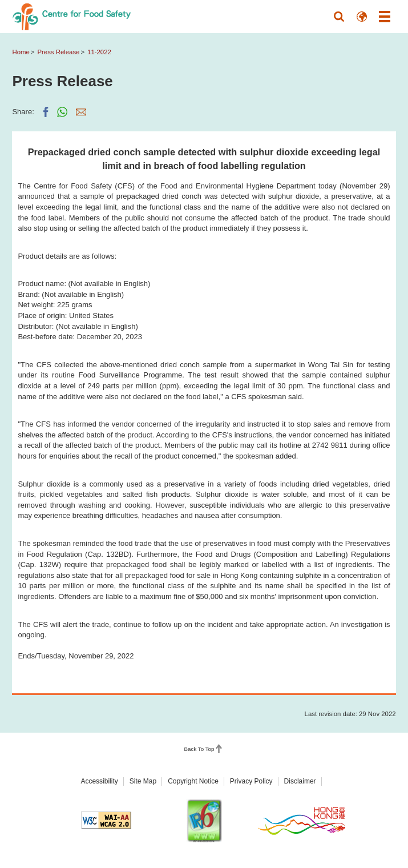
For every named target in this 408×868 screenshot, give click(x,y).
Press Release (58, 52)
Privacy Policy (251, 781)
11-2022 (99, 52)
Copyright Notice (193, 781)
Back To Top (199, 749)
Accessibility (99, 781)
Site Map (143, 781)
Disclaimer (300, 781)
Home (21, 52)
